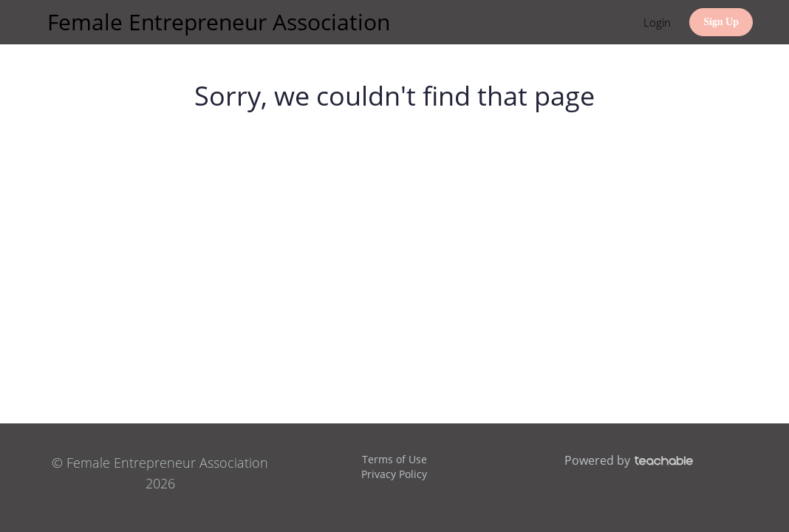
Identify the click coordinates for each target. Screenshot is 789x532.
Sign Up (721, 22)
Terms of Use (394, 459)
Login (657, 22)
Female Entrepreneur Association (219, 22)
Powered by (629, 460)
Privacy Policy (394, 474)
